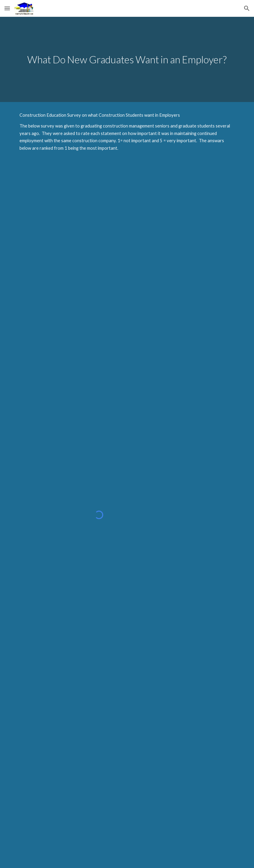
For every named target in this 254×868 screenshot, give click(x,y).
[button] (7, 8)
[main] (127, 60)
